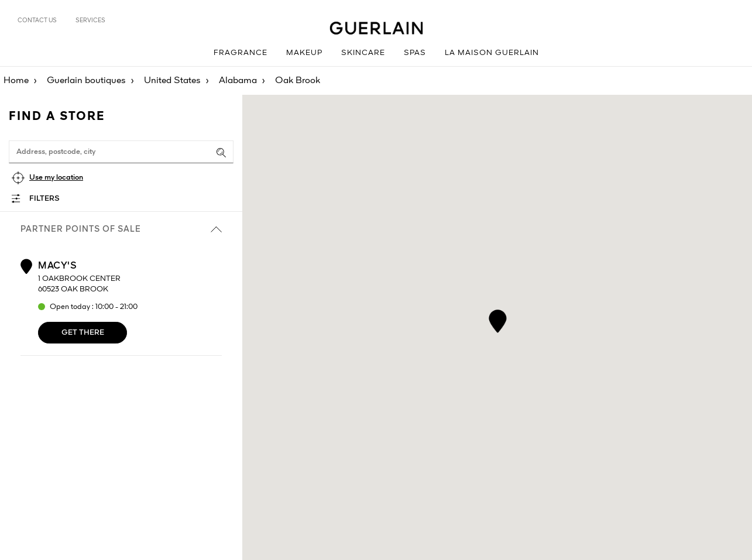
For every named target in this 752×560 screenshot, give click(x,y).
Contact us (37, 20)
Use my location (56, 178)
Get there (83, 333)
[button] (497, 319)
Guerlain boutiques (86, 81)
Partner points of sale (121, 229)
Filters (44, 199)
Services (90, 20)
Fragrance (241, 53)
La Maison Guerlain (492, 53)
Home (16, 81)
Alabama (238, 81)
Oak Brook (298, 81)
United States (172, 81)
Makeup (304, 53)
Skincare (363, 53)
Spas (415, 53)
